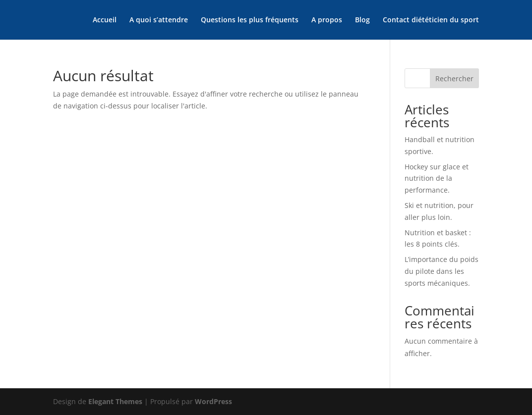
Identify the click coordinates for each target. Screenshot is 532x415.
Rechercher (454, 78)
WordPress (213, 401)
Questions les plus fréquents (250, 20)
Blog (362, 20)
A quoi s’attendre (159, 20)
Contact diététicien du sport (431, 20)
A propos (327, 20)
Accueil (105, 20)
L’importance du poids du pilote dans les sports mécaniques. (442, 271)
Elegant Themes (115, 401)
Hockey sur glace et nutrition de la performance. (437, 179)
